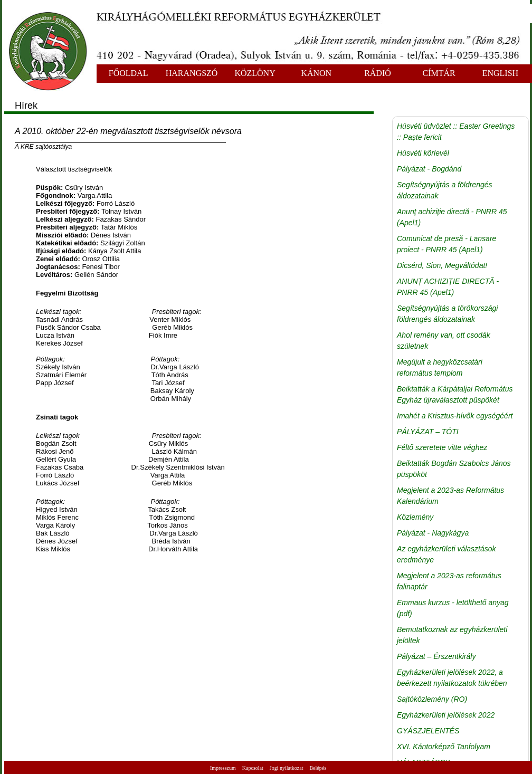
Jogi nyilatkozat (287, 768)
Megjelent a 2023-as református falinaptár (449, 581)
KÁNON (316, 73)
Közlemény (415, 517)
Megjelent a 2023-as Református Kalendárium (450, 496)
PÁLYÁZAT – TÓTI (428, 432)
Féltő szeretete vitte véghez (442, 447)
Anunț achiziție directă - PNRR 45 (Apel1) (452, 217)
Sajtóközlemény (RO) (432, 699)
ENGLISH (500, 73)
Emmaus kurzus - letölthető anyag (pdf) (453, 608)
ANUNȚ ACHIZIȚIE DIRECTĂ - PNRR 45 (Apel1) (448, 287)
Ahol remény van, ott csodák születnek (444, 341)
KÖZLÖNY (255, 73)
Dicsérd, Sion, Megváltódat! (442, 265)
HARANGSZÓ (192, 73)
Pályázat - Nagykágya (433, 533)
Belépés (318, 768)
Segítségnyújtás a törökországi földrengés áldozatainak (447, 314)
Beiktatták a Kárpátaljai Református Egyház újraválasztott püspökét (455, 394)
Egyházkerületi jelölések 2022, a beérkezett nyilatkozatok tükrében (452, 678)
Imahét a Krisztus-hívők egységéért (455, 416)
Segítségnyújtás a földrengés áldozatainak (445, 190)
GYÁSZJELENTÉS (428, 731)
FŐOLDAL (129, 73)
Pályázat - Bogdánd (429, 169)
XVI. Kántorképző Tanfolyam (444, 747)
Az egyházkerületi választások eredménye (446, 554)
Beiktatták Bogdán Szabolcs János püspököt (454, 469)
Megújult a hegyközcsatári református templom (440, 367)
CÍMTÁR (439, 73)
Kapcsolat (253, 768)
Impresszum (223, 768)
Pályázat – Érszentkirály (436, 656)
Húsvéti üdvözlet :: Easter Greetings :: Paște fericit (456, 132)
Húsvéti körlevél (423, 153)
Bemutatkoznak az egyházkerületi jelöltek (452, 635)
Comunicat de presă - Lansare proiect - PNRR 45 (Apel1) (446, 244)
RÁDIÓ (378, 73)
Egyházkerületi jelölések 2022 (446, 715)
